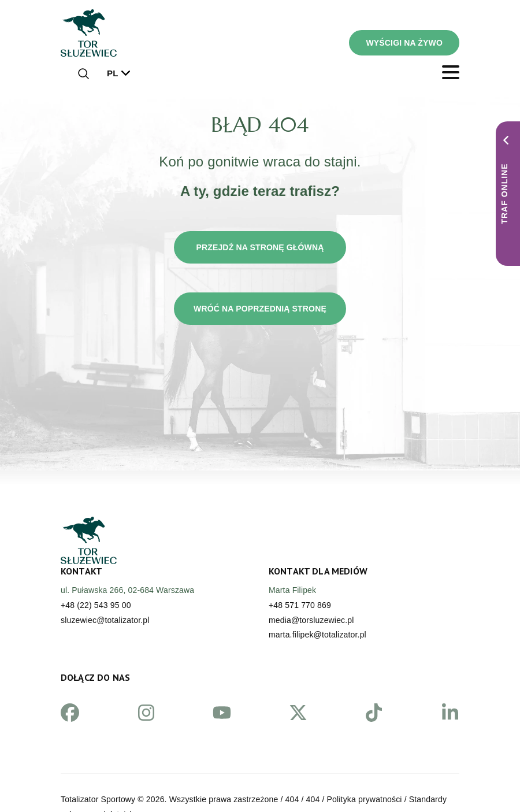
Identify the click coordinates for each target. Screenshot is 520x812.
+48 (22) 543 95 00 (96, 605)
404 (292, 799)
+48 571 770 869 (300, 605)
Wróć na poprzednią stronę (260, 309)
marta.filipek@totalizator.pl (317, 635)
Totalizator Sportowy (98, 799)
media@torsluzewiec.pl (311, 620)
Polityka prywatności (365, 799)
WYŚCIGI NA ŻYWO (404, 43)
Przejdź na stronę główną (260, 247)
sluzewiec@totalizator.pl (105, 620)
